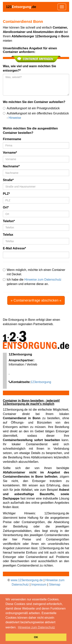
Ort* (6, 207)
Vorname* (10, 153)
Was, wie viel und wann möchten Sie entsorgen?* (29, 68)
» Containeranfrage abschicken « (36, 300)
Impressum (39, 585)
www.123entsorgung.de (27, 580)
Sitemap (55, 585)
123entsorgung (41, 382)
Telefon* (9, 221)
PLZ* (6, 194)
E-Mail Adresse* (14, 248)
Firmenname (12, 139)
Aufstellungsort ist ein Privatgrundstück (31, 108)
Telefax (8, 235)
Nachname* (11, 166)
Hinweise (15, 118)
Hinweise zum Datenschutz (43, 280)
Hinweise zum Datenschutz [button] (36, 627)
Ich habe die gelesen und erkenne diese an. (32, 282)
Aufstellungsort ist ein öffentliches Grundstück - (36, 116)
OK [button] (36, 637)
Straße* (8, 180)
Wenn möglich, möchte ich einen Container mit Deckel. (34, 272)
